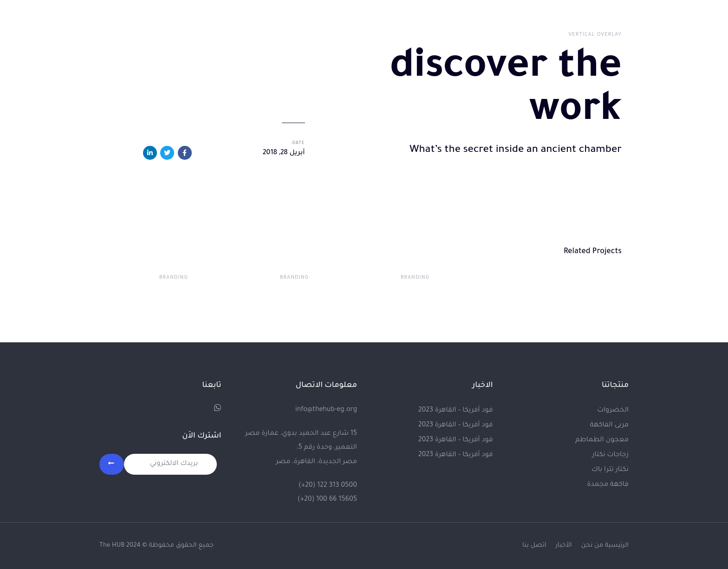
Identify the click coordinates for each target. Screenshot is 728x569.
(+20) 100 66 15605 (327, 500)
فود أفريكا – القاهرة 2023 (456, 411)
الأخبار (563, 546)
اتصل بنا (534, 546)
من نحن (592, 546)
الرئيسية (617, 546)
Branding (415, 278)
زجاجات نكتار (610, 455)
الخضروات (613, 411)
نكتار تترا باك (610, 470)
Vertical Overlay (595, 35)
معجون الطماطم (602, 440)
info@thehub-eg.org (326, 410)
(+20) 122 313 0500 (328, 486)
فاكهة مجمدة (608, 485)
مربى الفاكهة (609, 425)
